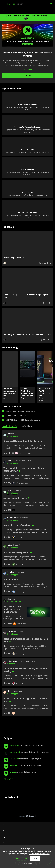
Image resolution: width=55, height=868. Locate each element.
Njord (9, 599)
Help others (26, 426)
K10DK (10, 691)
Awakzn (10, 491)
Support (27, 837)
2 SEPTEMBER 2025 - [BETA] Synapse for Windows (23, 420)
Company (27, 843)
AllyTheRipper (12, 631)
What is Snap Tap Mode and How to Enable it (21, 411)
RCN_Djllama (14, 759)
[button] (27, 864)
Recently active (9, 426)
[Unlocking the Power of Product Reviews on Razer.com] (27, 325)
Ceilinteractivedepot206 (16, 661)
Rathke (10, 545)
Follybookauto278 (14, 461)
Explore (27, 831)
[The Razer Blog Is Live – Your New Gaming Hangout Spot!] (27, 287)
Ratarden (11, 434)
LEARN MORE (28, 70)
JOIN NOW (27, 76)
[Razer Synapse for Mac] (27, 249)
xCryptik (13, 772)
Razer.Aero (14, 765)
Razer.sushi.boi (15, 745)
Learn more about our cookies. (39, 854)
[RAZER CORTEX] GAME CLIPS (16, 416)
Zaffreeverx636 (13, 518)
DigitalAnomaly (15, 752)
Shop (27, 825)
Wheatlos (11, 572)
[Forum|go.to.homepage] (15, 4)
